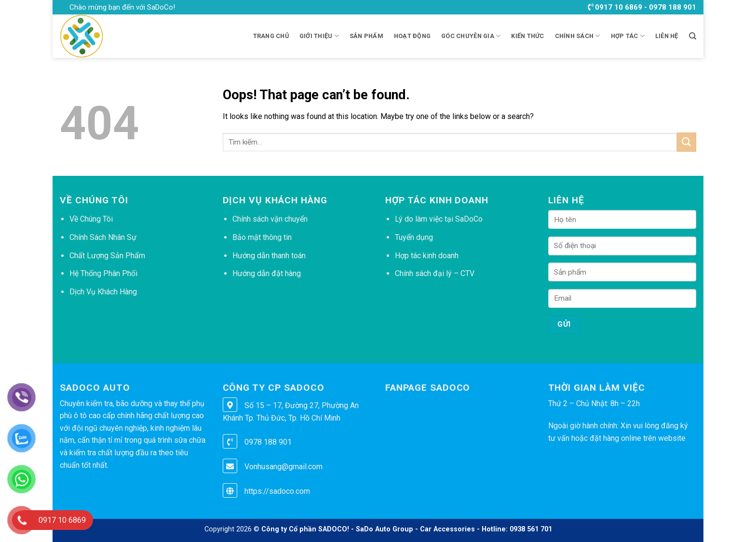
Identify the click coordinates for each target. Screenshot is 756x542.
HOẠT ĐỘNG (412, 36)
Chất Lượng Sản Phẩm (107, 256)
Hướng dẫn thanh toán (269, 256)
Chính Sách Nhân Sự (103, 237)
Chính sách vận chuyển (270, 219)
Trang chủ (271, 36)
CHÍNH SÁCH (578, 36)
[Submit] (687, 142)
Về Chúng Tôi (91, 219)
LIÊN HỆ (667, 36)
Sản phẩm (366, 36)
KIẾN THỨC (527, 36)
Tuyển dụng (414, 237)
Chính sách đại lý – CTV (435, 273)
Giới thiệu (319, 36)
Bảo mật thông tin (262, 237)
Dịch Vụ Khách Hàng (103, 292)
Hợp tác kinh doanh (427, 256)
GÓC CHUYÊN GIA (471, 36)
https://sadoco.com (277, 491)
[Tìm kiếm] (693, 36)
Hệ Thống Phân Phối (103, 273)
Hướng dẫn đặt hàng (267, 273)
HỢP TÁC (628, 36)
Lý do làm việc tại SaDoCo (439, 219)
